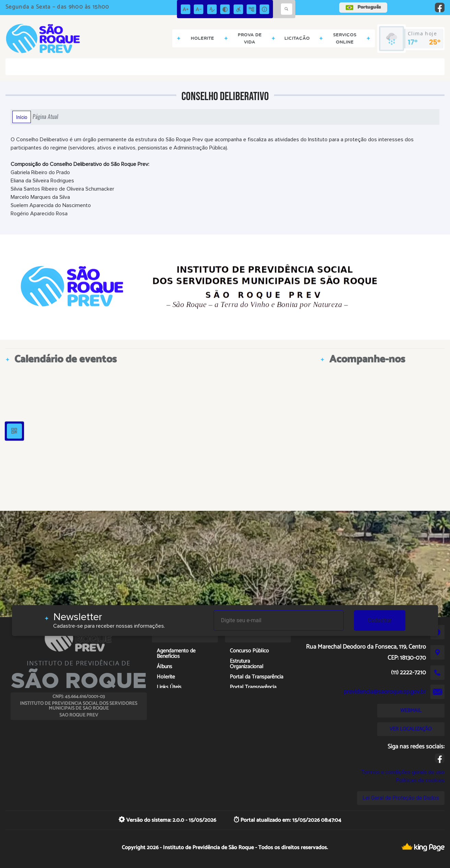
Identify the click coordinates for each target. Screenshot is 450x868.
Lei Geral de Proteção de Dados (401, 798)
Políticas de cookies (420, 780)
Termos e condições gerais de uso (403, 772)
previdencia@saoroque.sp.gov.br (385, 692)
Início (22, 117)
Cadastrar (380, 620)
